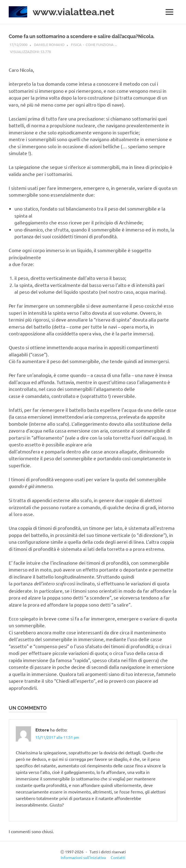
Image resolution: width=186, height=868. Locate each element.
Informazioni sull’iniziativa (83, 857)
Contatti (118, 857)
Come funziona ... (101, 44)
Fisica (76, 44)
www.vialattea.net (73, 12)
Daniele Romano (49, 44)
